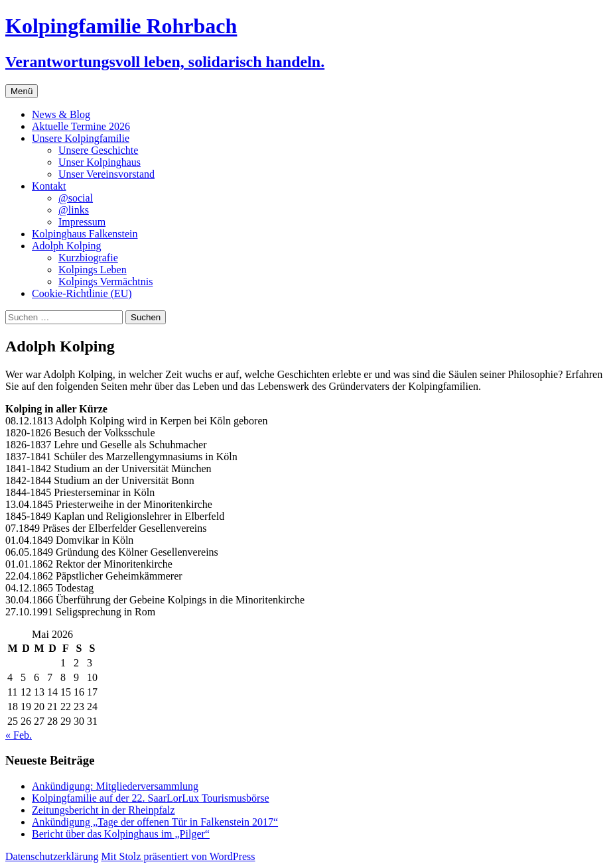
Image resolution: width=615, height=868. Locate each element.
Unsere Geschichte (98, 150)
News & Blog (61, 114)
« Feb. (19, 735)
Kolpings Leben (93, 270)
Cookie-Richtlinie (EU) (82, 293)
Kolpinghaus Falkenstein (85, 234)
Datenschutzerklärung (52, 856)
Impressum (82, 222)
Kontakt (49, 186)
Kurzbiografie (88, 258)
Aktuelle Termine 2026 (81, 126)
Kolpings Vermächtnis (105, 281)
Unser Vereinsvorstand (106, 174)
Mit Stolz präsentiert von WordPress (178, 856)
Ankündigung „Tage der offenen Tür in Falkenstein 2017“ (155, 822)
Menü (22, 91)
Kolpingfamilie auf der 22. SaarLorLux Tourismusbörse (151, 798)
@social (76, 198)
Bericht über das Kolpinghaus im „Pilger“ (121, 834)
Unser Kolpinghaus (100, 162)
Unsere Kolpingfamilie (81, 138)
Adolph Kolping (66, 246)
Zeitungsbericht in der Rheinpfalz (103, 810)
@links (74, 210)
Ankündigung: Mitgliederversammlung (115, 786)
